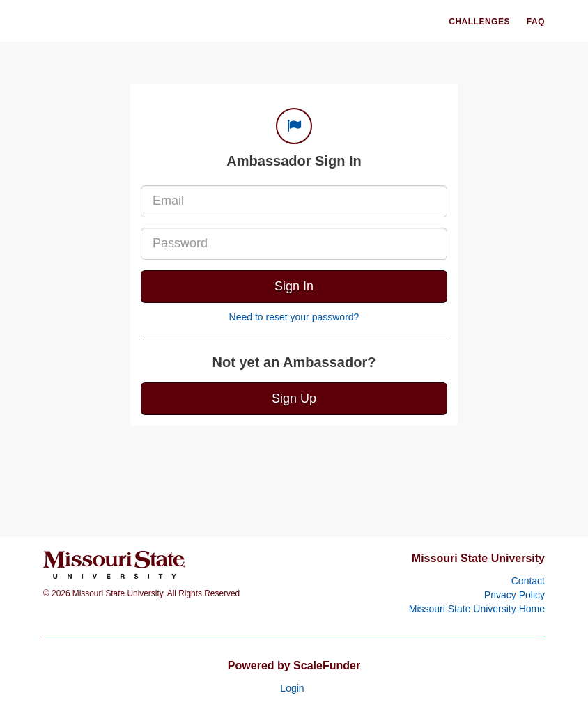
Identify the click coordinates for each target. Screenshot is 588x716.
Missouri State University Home (477, 609)
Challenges (479, 22)
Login (292, 688)
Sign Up (294, 398)
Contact (528, 581)
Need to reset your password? (294, 317)
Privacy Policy (514, 595)
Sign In (294, 286)
